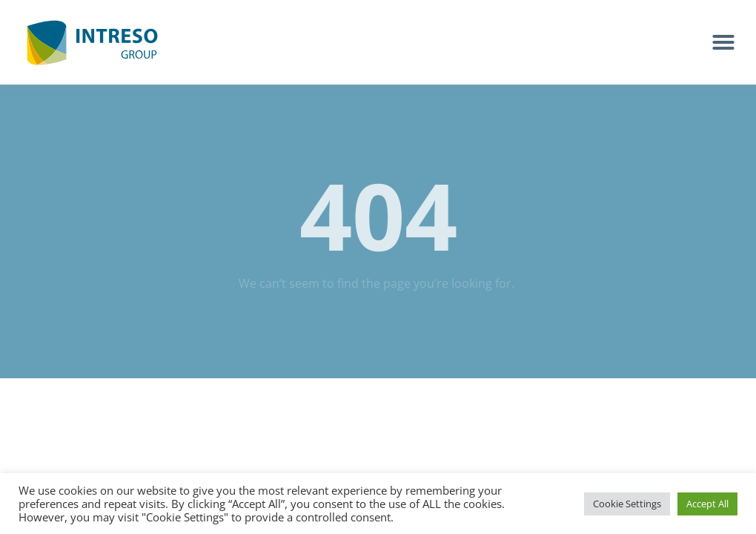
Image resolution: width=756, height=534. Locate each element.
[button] (723, 42)
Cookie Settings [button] (627, 504)
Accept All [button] (707, 504)
